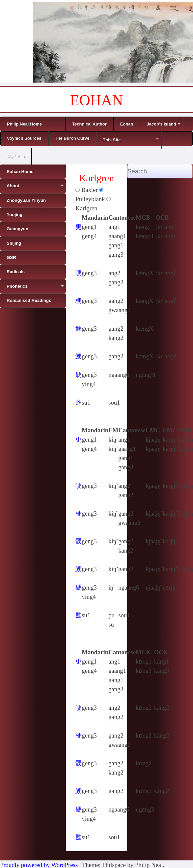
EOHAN (97, 100)
